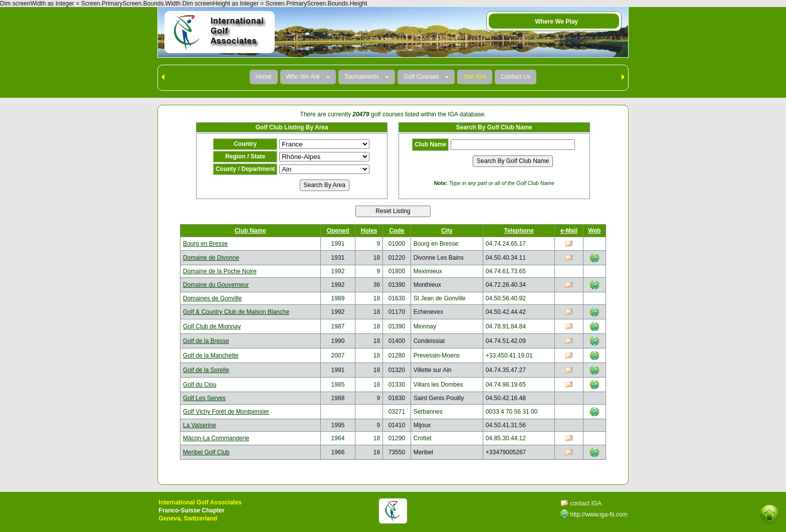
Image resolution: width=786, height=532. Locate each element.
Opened (338, 231)
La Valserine (200, 425)
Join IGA (475, 77)
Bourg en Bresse (205, 244)
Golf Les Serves (204, 398)
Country (245, 144)
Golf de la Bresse (206, 341)
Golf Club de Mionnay (212, 326)
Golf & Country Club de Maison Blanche (236, 312)
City (447, 231)
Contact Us (516, 77)
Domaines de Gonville (212, 298)
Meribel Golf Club (206, 452)
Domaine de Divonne (211, 258)
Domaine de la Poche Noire (220, 271)
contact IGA (586, 503)
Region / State (245, 156)
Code (397, 231)
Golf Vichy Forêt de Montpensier (226, 412)
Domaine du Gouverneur (216, 285)
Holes (369, 231)
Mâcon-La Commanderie (216, 438)
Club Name (430, 144)
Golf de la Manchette (211, 356)
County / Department (245, 169)
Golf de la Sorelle (206, 370)
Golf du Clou (200, 385)
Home (264, 77)
